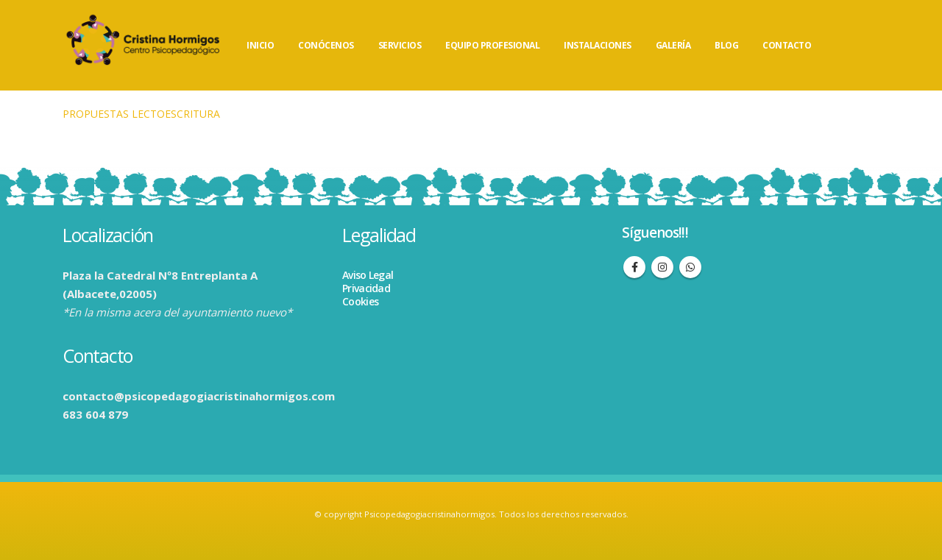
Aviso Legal (368, 275)
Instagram (662, 267)
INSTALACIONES (598, 45)
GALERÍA (673, 45)
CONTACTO (787, 45)
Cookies (360, 301)
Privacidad (366, 288)
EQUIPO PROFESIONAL (492, 45)
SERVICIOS (400, 45)
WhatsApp (690, 267)
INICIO (260, 45)
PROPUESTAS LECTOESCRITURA (141, 114)
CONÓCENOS (326, 45)
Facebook (634, 267)
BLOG (726, 45)
